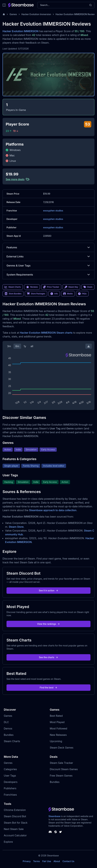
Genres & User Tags (48, 266)
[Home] (4, 14)
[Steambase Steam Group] (56, 832)
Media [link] (68, 294)
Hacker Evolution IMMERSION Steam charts (46, 333)
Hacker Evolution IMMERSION (20, 31)
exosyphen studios (53, 211)
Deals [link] (88, 287)
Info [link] (54, 294)
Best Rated (56, 716)
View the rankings (49, 624)
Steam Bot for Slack (16, 823)
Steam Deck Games (62, 748)
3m (9, 346)
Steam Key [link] (71, 287)
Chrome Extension (15, 810)
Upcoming (56, 741)
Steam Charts (12, 741)
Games (13, 14)
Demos (8, 728)
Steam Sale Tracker (62, 763)
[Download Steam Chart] (89, 346)
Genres (8, 763)
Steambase (55, 816)
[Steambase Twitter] (60, 832)
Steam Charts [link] (13, 287)
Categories (10, 769)
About (57, 861)
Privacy (27, 861)
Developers (11, 782)
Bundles (9, 735)
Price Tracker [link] (51, 287)
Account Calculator (15, 835)
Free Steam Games (61, 776)
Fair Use (47, 861)
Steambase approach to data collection (53, 510)
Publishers (10, 788)
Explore (8, 842)
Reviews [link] (32, 287)
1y (25, 346)
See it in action (48, 590)
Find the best (48, 688)
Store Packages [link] (36, 294)
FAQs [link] (82, 294)
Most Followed (59, 728)
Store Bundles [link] (13, 294)
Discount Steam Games (64, 769)
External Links (48, 256)
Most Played (57, 722)
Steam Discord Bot (15, 816)
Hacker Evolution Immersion (36, 14)
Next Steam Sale (14, 829)
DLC (6, 722)
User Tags (10, 776)
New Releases (58, 735)
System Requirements (48, 275)
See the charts (48, 657)
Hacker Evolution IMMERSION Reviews (76, 14)
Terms (37, 861)
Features (48, 247)
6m (17, 346)
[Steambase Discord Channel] (50, 832)
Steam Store (16, 527)
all (32, 346)
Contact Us (68, 861)
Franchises (10, 795)
